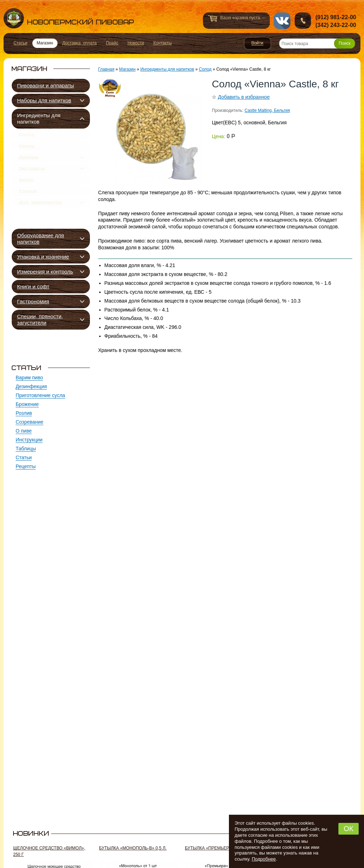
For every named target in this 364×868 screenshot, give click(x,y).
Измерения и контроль (45, 272)
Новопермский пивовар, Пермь (69, 18)
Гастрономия (33, 301)
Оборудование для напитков (41, 238)
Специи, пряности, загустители (40, 319)
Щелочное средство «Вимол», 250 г (49, 851)
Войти (258, 43)
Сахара (28, 205)
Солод (27, 136)
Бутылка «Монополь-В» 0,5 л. (133, 848)
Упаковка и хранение (43, 257)
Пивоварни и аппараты (45, 85)
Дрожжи (29, 164)
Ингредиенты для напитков (39, 118)
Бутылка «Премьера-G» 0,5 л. (218, 848)
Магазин (127, 69)
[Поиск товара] (317, 44)
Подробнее (264, 859)
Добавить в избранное (244, 97)
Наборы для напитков (44, 100)
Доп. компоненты (40, 219)
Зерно (26, 191)
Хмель (27, 150)
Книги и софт (33, 286)
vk (282, 21)
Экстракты (32, 178)
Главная (106, 69)
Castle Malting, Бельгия (267, 110)
